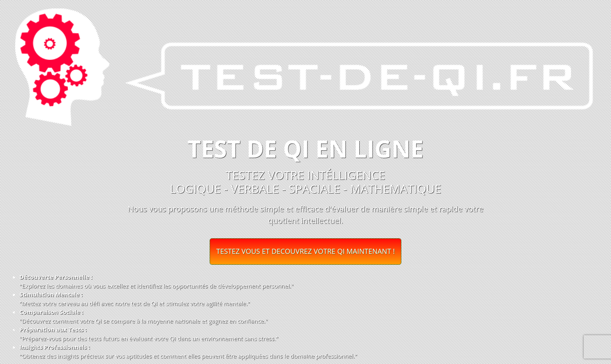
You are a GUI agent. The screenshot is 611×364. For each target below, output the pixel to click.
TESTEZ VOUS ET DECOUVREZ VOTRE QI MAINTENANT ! (305, 251)
